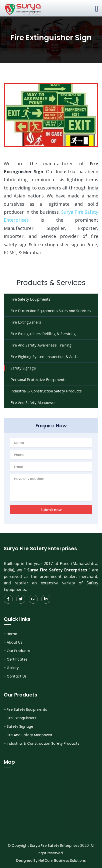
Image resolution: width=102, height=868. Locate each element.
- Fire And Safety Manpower (28, 735)
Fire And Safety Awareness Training (41, 345)
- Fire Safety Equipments (25, 709)
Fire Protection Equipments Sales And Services (51, 311)
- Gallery (11, 668)
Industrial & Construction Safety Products (46, 391)
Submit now (51, 510)
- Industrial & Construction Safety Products (41, 743)
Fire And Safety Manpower (33, 402)
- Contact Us (15, 676)
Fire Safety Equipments (30, 299)
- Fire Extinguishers (20, 718)
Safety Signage (23, 368)
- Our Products (17, 651)
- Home (10, 634)
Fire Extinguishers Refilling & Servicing (43, 334)
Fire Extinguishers (26, 322)
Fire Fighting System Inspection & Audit (44, 356)
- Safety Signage (18, 726)
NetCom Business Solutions (62, 861)
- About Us (13, 642)
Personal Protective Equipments (38, 379)
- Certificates (16, 659)
